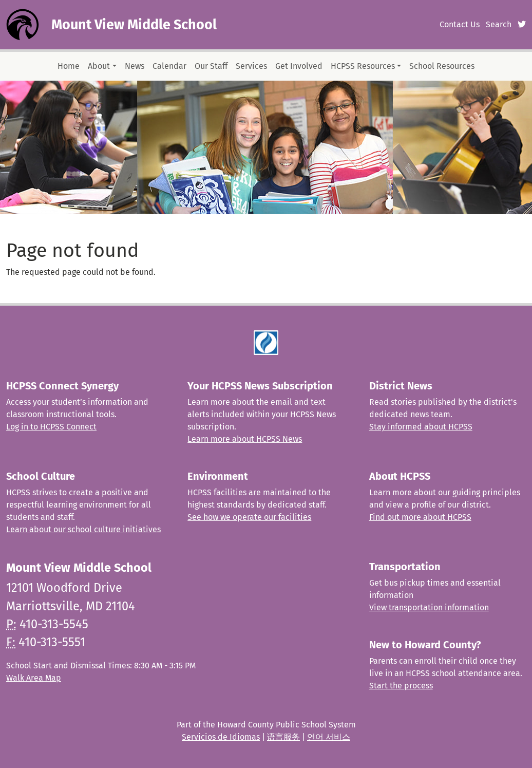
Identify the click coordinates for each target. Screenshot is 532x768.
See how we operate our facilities (249, 517)
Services (251, 66)
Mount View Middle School (134, 25)
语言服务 (283, 737)
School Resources (442, 66)
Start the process (401, 686)
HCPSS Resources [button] (363, 66)
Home (69, 66)
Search (499, 24)
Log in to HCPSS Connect (51, 427)
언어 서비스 (329, 737)
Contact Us (460, 24)
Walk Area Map (34, 678)
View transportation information (429, 607)
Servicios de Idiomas (221, 737)
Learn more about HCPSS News (245, 439)
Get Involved (299, 66)
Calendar (169, 66)
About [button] (99, 66)
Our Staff (211, 66)
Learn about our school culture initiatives (83, 529)
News (135, 66)
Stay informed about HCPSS (421, 427)
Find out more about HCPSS (420, 517)
